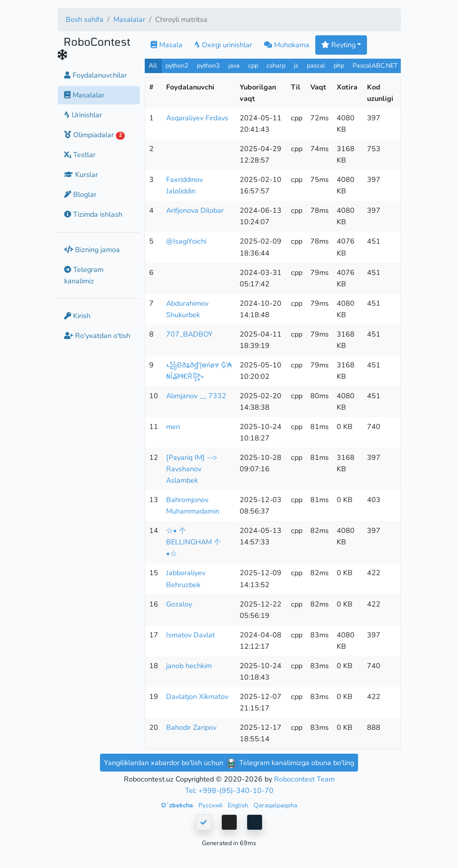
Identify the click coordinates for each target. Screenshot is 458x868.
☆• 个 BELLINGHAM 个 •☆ (193, 542)
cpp (253, 65)
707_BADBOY (189, 334)
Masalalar (129, 19)
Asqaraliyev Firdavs (197, 118)
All (153, 65)
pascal (316, 65)
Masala (167, 45)
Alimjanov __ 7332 (196, 396)
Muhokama (287, 45)
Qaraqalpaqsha (275, 805)
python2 (177, 65)
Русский (211, 805)
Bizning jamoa (92, 250)
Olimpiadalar (95, 135)
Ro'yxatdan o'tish (97, 336)
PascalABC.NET (375, 65)
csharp (276, 65)
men (173, 427)
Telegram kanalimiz (84, 275)
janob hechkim (189, 666)
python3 (208, 65)
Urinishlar (83, 115)
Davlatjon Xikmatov (197, 696)
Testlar (80, 155)
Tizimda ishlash (93, 214)
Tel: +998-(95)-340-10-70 (229, 790)
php (339, 65)
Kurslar (81, 174)
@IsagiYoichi (186, 241)
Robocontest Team (304, 779)
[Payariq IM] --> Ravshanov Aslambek (192, 469)
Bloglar (80, 194)
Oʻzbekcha (178, 805)
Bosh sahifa (85, 19)
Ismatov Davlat (190, 635)
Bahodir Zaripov (191, 727)
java (234, 65)
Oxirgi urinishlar (223, 45)
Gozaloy (179, 604)
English (239, 805)
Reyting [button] (338, 45)
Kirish (77, 316)
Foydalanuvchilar (95, 75)
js (297, 65)
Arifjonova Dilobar (195, 210)
